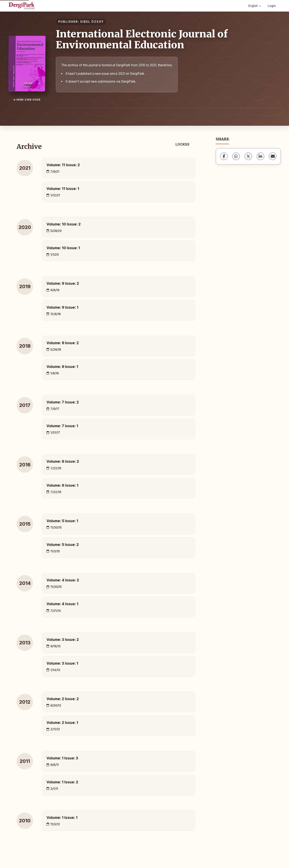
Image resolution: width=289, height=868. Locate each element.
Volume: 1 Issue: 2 (62, 782)
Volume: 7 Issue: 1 (62, 426)
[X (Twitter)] (248, 156)
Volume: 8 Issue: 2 (63, 343)
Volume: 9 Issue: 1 (62, 307)
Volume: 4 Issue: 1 (62, 604)
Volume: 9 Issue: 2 (63, 283)
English (255, 6)
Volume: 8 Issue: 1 (62, 367)
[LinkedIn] (260, 156)
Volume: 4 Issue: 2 (63, 580)
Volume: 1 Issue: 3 (62, 758)
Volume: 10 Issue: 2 (64, 224)
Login (272, 6)
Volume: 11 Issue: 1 (63, 189)
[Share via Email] (273, 156)
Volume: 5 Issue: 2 (63, 545)
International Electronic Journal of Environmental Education (142, 39)
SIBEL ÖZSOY (92, 22)
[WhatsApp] (236, 156)
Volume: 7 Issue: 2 (63, 402)
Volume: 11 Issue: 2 (63, 165)
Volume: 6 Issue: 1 (62, 485)
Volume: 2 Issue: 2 (63, 699)
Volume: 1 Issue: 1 (62, 818)
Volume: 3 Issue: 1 (62, 663)
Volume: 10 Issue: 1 (63, 248)
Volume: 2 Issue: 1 (62, 723)
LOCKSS (182, 144)
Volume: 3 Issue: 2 (63, 640)
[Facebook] (224, 156)
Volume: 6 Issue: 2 (63, 461)
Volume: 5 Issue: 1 (62, 521)
